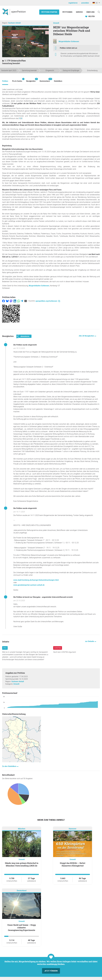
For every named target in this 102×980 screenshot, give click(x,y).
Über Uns (90, 12)
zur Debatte (90, 641)
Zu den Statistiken (9, 766)
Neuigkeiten (31, 80)
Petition (5, 81)
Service (79, 12)
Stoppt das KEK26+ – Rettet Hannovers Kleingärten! (73, 864)
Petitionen (68, 12)
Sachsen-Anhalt (14, 23)
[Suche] (99, 12)
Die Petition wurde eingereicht (25, 345)
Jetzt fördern (51, 971)
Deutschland (22, 891)
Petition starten (49, 12)
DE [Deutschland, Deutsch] (95, 3)
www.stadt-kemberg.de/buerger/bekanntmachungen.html (36, 580)
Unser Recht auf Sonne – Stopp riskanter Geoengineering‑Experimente (22, 928)
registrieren (73, 3)
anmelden (85, 3)
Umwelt (56, 23)
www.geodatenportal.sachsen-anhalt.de (29, 585)
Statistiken (58, 81)
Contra (58, 648)
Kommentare (45, 80)
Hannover (73, 829)
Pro (5, 648)
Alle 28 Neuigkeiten (87, 336)
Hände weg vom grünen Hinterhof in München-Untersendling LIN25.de (22, 864)
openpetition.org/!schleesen (48, 301)
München (22, 829)
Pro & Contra (17, 80)
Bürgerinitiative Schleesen (69, 41)
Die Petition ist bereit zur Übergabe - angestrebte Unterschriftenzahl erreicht (43, 597)
